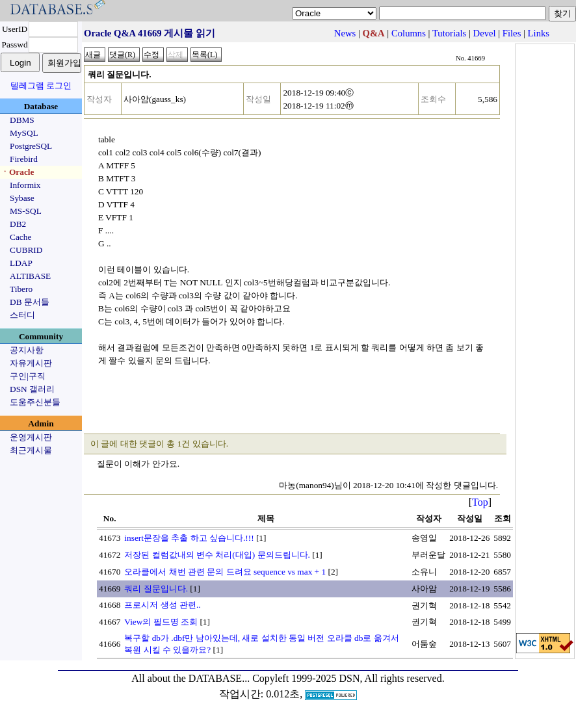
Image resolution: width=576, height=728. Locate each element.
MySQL (24, 133)
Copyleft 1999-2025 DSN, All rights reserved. (348, 678)
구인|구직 (28, 376)
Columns (409, 33)
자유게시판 (31, 363)
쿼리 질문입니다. (156, 589)
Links (539, 33)
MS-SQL (26, 211)
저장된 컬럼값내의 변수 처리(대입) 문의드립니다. (217, 555)
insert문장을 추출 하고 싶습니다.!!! (189, 538)
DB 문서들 (30, 302)
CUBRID (26, 250)
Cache (20, 237)
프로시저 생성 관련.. (162, 605)
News (345, 33)
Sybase (22, 198)
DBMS (22, 120)
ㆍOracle (17, 172)
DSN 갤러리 (32, 389)
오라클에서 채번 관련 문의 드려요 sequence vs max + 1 (225, 572)
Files (512, 33)
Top (480, 502)
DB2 (18, 224)
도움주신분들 (35, 402)
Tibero (21, 289)
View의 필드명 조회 (161, 622)
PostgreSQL (31, 146)
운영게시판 (31, 437)
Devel (485, 33)
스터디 (22, 315)
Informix (25, 185)
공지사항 (27, 350)
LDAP (21, 263)
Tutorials (449, 33)
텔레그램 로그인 (41, 85)
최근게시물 (31, 450)
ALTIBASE (30, 276)
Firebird (24, 159)
